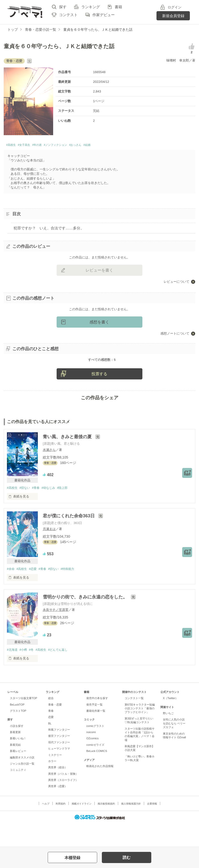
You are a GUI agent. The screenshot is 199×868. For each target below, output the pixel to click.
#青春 (39, 510)
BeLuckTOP (17, 727)
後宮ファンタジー (59, 759)
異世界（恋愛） (58, 809)
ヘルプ (46, 827)
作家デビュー (104, 15)
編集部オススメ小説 (22, 780)
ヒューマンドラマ (59, 772)
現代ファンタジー (59, 765)
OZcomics (92, 761)
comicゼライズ (95, 768)
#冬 (34, 672)
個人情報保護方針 (131, 827)
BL (50, 746)
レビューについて (177, 283)
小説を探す (17, 749)
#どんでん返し (63, 672)
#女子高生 (30, 146)
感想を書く (99, 323)
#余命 (11, 591)
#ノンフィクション (73, 146)
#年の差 (48, 146)
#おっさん (99, 146)
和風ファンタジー (59, 753)
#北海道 (13, 672)
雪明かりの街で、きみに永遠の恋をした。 (86, 620)
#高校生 (13, 146)
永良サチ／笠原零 (56, 633)
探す (63, 7)
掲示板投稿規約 (106, 827)
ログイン (175, 7)
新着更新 (15, 755)
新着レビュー (18, 774)
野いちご (168, 736)
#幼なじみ (53, 510)
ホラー (52, 784)
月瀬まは (49, 551)
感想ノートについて (175, 335)
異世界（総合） (58, 790)
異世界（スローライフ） (63, 803)
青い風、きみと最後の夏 (68, 459)
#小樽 (25, 672)
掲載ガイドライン (82, 827)
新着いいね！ (18, 761)
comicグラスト (95, 749)
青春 (51, 734)
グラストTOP (18, 734)
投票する (99, 396)
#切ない (26, 510)
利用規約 (61, 827)
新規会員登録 (173, 16)
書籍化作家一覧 (96, 734)
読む (127, 857)
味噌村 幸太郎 (178, 60)
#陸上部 (68, 510)
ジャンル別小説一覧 (22, 787)
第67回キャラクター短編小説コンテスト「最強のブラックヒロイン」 (140, 731)
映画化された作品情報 (100, 789)
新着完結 (15, 768)
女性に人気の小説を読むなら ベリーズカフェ (174, 746)
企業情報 (152, 827)
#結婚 (115, 146)
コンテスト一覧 (134, 721)
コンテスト (68, 15)
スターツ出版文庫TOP (23, 721)
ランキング (91, 7)
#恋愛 (35, 591)
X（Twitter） (171, 721)
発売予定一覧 (94, 727)
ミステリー (55, 778)
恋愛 (51, 740)
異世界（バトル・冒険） (63, 797)
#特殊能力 (74, 591)
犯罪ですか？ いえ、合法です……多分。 (49, 229)
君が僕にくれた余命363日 (69, 538)
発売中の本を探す (97, 721)
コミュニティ (18, 793)
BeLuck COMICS (97, 774)
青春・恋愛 (55, 727)
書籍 (118, 7)
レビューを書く (99, 271)
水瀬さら (49, 472)
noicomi (91, 755)
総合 (51, 721)
